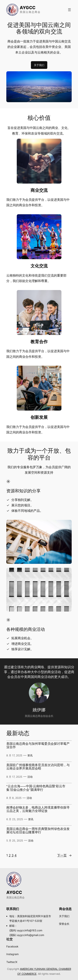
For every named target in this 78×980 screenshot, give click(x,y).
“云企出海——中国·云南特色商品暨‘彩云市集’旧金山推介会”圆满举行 (36, 788)
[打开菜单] (69, 10)
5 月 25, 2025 (15, 840)
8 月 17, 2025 (14, 755)
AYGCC (28, 8)
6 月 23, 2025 (15, 819)
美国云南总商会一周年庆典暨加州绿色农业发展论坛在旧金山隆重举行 (38, 831)
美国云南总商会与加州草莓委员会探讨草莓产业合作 (38, 746)
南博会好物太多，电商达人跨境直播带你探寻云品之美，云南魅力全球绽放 (38, 809)
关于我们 (39, 65)
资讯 (30, 755)
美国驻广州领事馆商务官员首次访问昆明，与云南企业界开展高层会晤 (38, 767)
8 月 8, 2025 (14, 798)
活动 (30, 777)
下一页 (64, 855)
